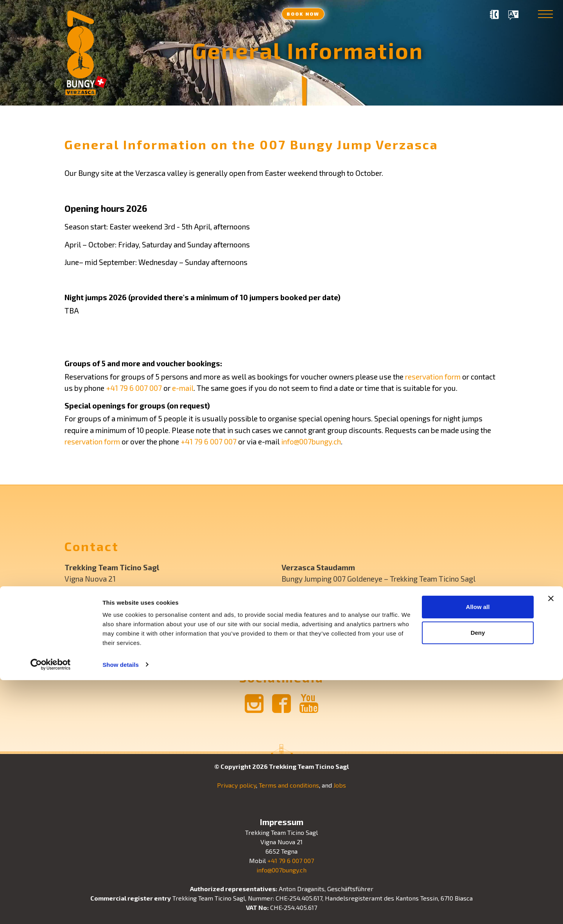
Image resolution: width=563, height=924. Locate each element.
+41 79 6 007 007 (134, 388)
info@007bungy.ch (311, 441)
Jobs (340, 785)
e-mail (183, 388)
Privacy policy (237, 785)
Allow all (478, 851)
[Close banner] (551, 843)
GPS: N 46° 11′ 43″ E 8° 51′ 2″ (327, 590)
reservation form (433, 377)
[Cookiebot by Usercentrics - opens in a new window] (51, 909)
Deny (478, 877)
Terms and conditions (289, 785)
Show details (121, 909)
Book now (303, 14)
